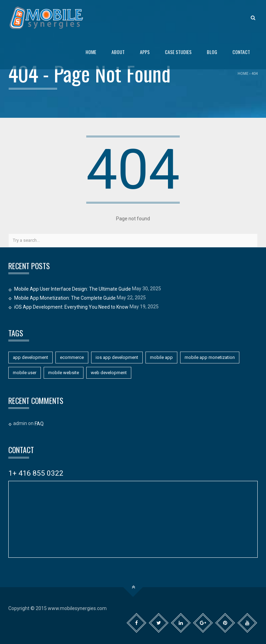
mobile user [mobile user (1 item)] (25, 373)
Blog (212, 52)
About (118, 52)
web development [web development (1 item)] (109, 373)
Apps (145, 52)
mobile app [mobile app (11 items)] (161, 357)
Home (91, 52)
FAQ (39, 424)
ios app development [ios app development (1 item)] (117, 357)
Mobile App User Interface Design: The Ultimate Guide (73, 289)
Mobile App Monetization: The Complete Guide (65, 298)
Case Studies (178, 52)
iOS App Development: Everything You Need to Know (71, 307)
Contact (241, 52)
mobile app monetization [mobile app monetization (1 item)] (210, 357)
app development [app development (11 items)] (30, 357)
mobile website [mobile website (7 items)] (64, 373)
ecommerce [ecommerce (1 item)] (72, 357)
